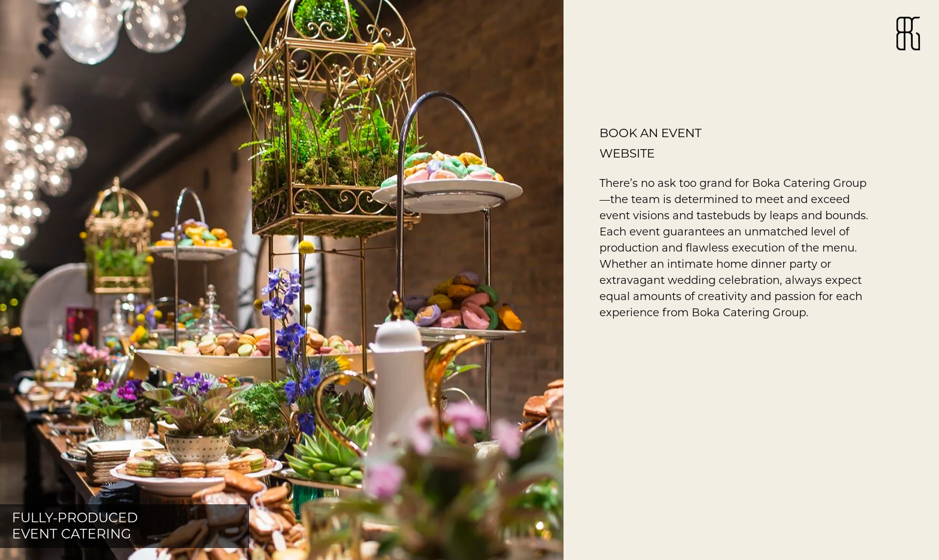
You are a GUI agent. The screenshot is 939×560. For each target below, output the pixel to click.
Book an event (650, 133)
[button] (282, 280)
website (627, 153)
